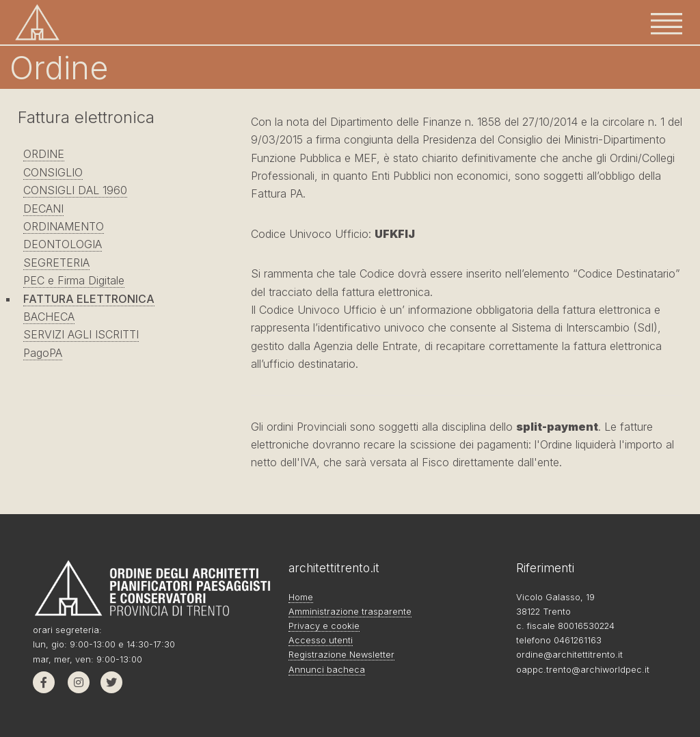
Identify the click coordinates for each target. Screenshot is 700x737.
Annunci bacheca (327, 670)
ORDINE (44, 154)
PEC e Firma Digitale (74, 280)
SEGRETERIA (56, 263)
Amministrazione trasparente (350, 612)
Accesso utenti (321, 640)
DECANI (43, 209)
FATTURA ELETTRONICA (89, 299)
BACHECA (49, 317)
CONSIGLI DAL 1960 (75, 190)
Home (301, 597)
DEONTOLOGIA (63, 244)
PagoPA (43, 353)
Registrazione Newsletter (341, 655)
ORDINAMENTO (64, 226)
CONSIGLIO (53, 172)
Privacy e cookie (324, 626)
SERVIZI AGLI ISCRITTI (81, 334)
